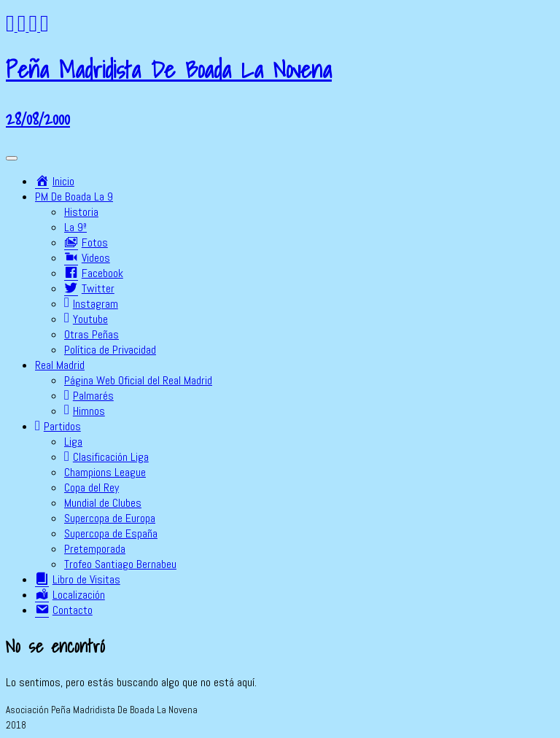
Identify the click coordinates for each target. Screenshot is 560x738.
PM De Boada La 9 (74, 197)
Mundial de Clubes (103, 503)
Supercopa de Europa (110, 518)
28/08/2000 (38, 118)
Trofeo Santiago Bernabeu (120, 564)
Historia (81, 212)
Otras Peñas (92, 334)
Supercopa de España (111, 533)
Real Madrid (60, 365)
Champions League (105, 472)
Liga (73, 442)
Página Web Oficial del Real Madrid (138, 380)
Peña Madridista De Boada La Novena (169, 69)
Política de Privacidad (110, 350)
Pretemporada (95, 549)
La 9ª (75, 227)
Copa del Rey (92, 488)
